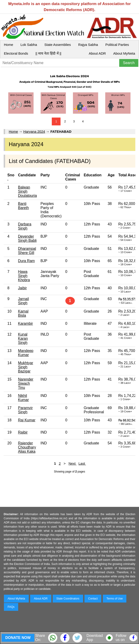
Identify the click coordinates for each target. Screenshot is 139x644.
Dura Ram (26, 261)
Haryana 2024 (34, 131)
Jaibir (22, 288)
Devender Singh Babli (27, 238)
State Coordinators (68, 599)
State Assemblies (58, 45)
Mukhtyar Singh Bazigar (26, 367)
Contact (93, 599)
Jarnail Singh (23, 301)
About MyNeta (124, 53)
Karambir (25, 323)
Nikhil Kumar (23, 398)
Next (73, 463)
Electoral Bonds (16, 53)
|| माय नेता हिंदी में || (48, 53)
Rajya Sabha (88, 45)
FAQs (11, 607)
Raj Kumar (27, 420)
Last (82, 463)
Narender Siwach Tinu (26, 383)
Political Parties (117, 45)
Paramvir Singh (25, 410)
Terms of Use (115, 599)
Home (9, 45)
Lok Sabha (29, 45)
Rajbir (23, 432)
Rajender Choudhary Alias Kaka (27, 447)
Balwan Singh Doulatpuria (27, 191)
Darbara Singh (25, 226)
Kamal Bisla (23, 313)
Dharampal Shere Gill (27, 251)
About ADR (97, 53)
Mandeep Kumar (26, 353)
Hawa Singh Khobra (24, 276)
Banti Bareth (23, 206)
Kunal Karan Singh (23, 338)
